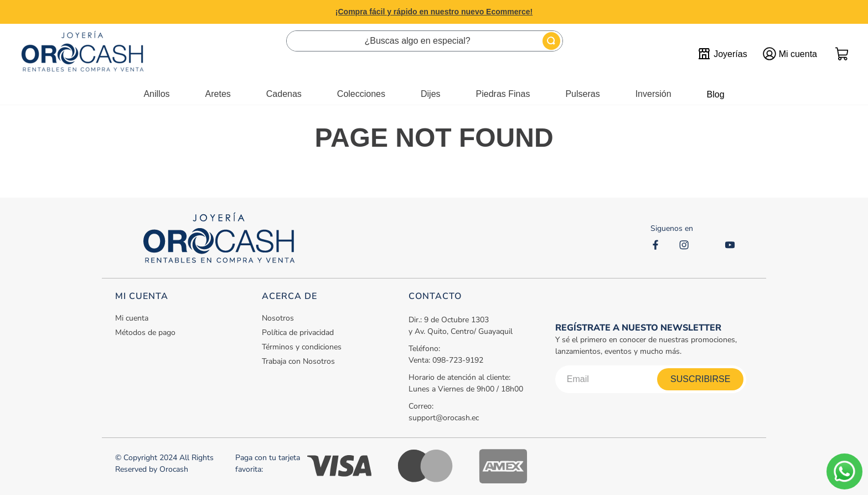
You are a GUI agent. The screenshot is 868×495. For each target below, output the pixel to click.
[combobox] (425, 41)
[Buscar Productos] (551, 41)
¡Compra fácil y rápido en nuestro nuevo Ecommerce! (434, 12)
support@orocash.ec (444, 418)
